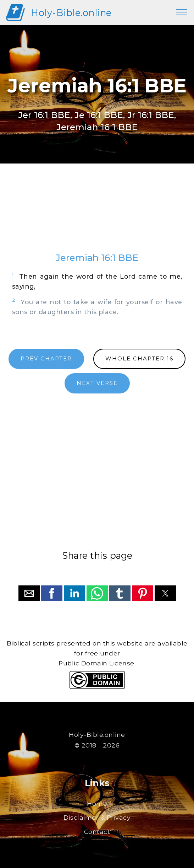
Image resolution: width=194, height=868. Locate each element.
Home (97, 803)
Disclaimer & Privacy (97, 817)
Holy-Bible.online (71, 13)
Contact (97, 832)
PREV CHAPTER (46, 359)
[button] (29, 593)
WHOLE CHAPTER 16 (139, 359)
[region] (97, 215)
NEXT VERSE (97, 383)
